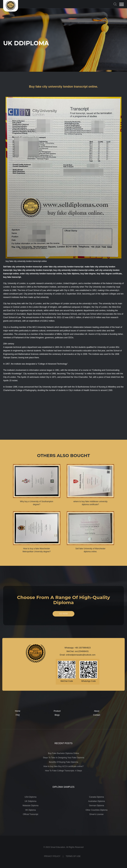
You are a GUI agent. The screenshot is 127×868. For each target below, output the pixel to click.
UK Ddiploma (31, 801)
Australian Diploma (96, 801)
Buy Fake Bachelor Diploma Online (64, 753)
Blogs (57, 715)
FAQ (18, 715)
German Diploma (96, 806)
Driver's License (96, 814)
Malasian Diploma (31, 806)
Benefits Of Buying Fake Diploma (64, 762)
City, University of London (14, 283)
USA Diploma (31, 797)
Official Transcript (30, 814)
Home (18, 711)
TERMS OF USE (73, 856)
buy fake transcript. (12, 277)
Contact (97, 715)
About (97, 711)
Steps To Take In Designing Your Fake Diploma (63, 758)
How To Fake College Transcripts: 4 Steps (63, 771)
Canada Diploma (96, 797)
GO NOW (63, 614)
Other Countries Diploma (97, 810)
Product (57, 711)
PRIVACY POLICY (52, 856)
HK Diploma (30, 810)
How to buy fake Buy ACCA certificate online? (63, 766)
